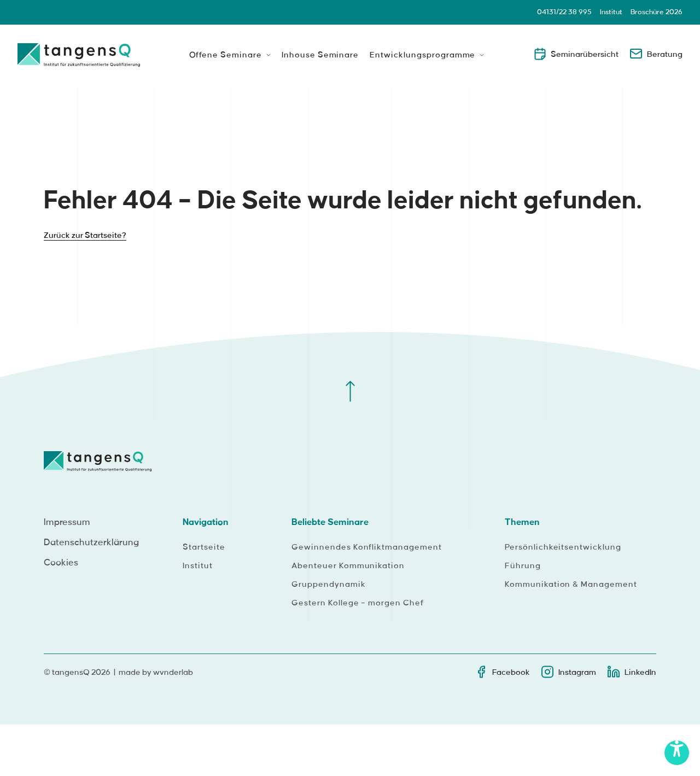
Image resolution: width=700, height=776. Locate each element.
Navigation (206, 522)
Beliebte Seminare (330, 522)
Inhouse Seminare (320, 55)
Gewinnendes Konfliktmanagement (367, 547)
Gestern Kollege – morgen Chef (358, 603)
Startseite (204, 547)
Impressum (67, 522)
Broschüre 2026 (657, 12)
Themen (522, 522)
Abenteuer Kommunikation (348, 566)
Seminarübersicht (576, 54)
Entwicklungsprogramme (422, 55)
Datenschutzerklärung (91, 542)
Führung (523, 566)
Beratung (656, 54)
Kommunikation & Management (571, 585)
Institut (611, 12)
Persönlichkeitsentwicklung (563, 547)
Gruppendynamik (328, 585)
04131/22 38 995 (564, 12)
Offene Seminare (226, 55)
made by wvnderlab (156, 673)
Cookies (61, 563)
